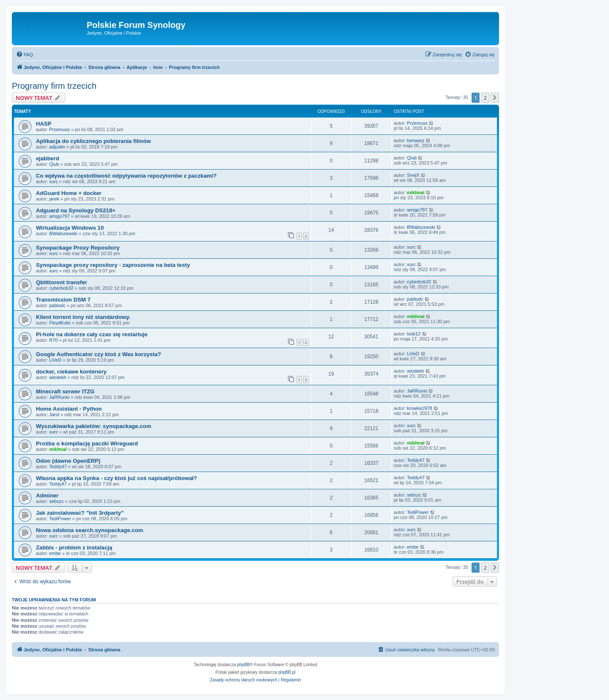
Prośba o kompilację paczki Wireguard (87, 443)
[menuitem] (25, 55)
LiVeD (55, 360)
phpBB (244, 665)
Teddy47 (58, 467)
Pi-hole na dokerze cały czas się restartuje (92, 334)
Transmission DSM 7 (63, 300)
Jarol (54, 415)
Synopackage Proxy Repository (78, 248)
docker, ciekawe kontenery (71, 372)
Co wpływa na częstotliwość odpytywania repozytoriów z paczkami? (126, 176)
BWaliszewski (63, 233)
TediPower (60, 519)
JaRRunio (59, 397)
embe (55, 553)
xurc (53, 181)
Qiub (54, 164)
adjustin (57, 147)
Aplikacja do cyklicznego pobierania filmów (93, 141)
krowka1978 (419, 408)
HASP (44, 124)
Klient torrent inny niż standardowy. (83, 317)
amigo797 (59, 216)
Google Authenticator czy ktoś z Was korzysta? (99, 354)
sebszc (56, 501)
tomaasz (416, 140)
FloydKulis (60, 323)
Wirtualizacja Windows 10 (70, 228)
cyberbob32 (61, 288)
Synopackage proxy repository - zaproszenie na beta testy (113, 265)
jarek (54, 199)
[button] (495, 98)
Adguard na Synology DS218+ (76, 210)
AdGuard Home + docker (69, 193)
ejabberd (48, 158)
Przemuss (59, 129)
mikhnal (416, 192)
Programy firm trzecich (54, 86)
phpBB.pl (287, 672)
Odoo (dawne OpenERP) (68, 461)
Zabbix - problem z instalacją (74, 548)
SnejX (413, 175)
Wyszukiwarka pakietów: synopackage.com (93, 426)
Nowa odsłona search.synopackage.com (90, 530)
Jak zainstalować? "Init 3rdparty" (80, 513)
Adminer (47, 495)
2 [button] (485, 98)
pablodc (57, 305)
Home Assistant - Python (69, 409)
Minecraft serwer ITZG (65, 391)
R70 (53, 340)
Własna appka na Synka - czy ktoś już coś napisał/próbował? (117, 478)
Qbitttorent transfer (62, 282)
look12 (414, 334)
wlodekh (58, 377)
